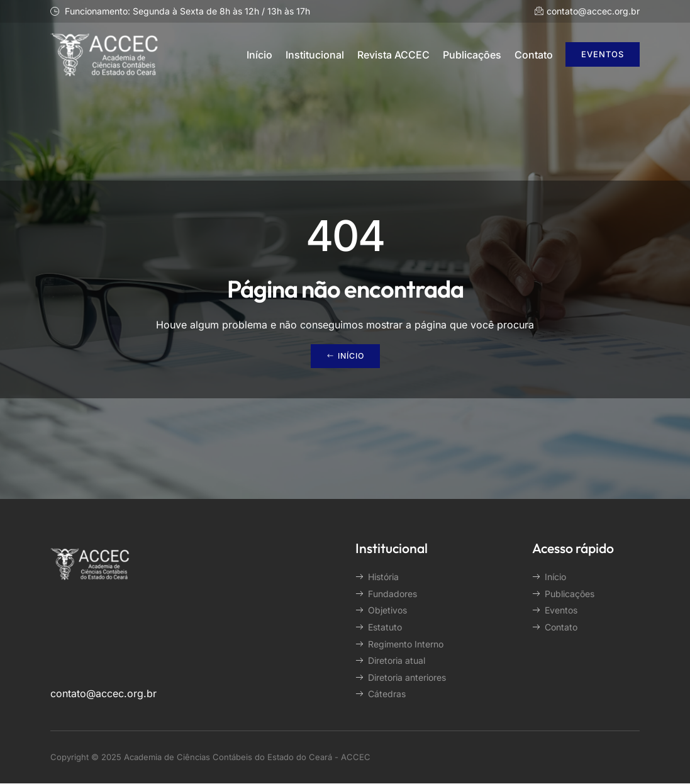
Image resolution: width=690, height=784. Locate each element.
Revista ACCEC (393, 55)
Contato (534, 55)
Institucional (315, 55)
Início (259, 55)
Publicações (472, 55)
